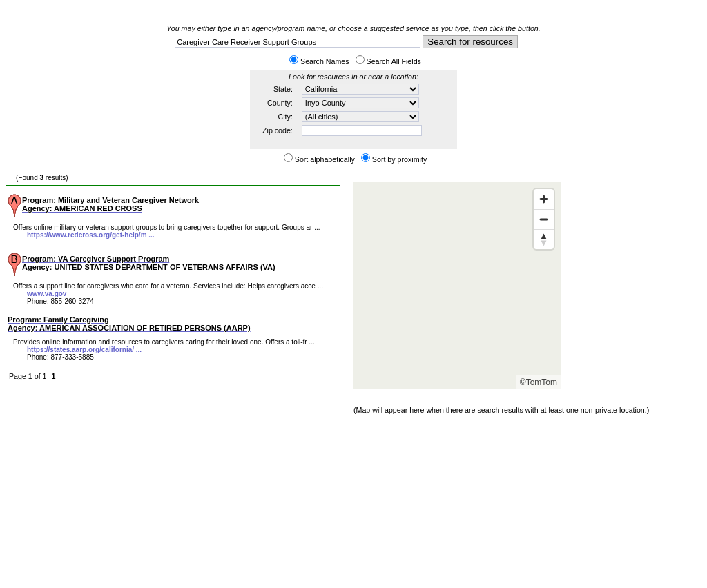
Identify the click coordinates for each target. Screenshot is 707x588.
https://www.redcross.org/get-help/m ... (91, 235)
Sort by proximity (399, 159)
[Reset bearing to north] (544, 239)
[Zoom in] (544, 199)
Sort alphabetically (325, 159)
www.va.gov (47, 294)
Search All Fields (394, 61)
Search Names (325, 61)
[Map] (457, 286)
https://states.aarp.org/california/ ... (84, 350)
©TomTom (539, 382)
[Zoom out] (544, 219)
